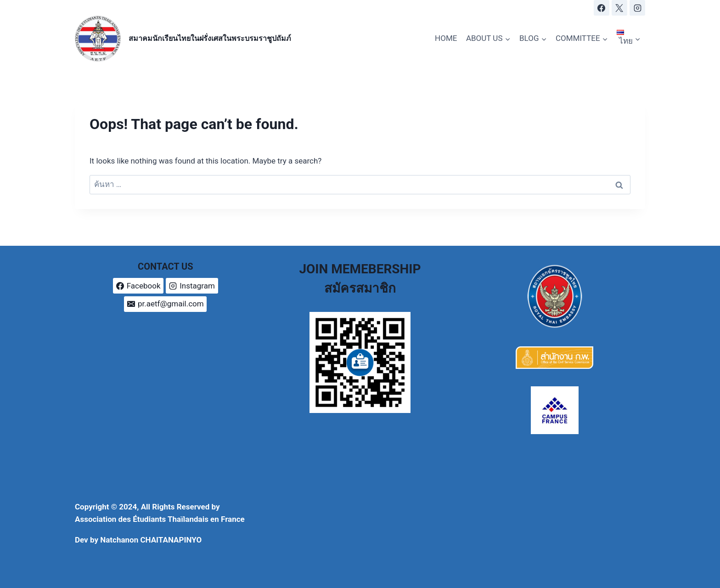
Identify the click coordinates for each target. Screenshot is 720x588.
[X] (619, 8)
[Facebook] (602, 8)
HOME (446, 38)
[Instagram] (637, 8)
